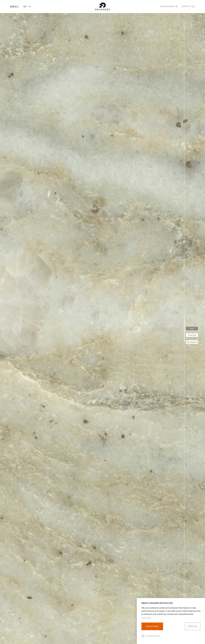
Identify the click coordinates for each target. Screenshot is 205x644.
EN (29, 6)
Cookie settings (153, 636)
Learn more (146, 618)
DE (25, 6)
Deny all (193, 626)
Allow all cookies (152, 626)
